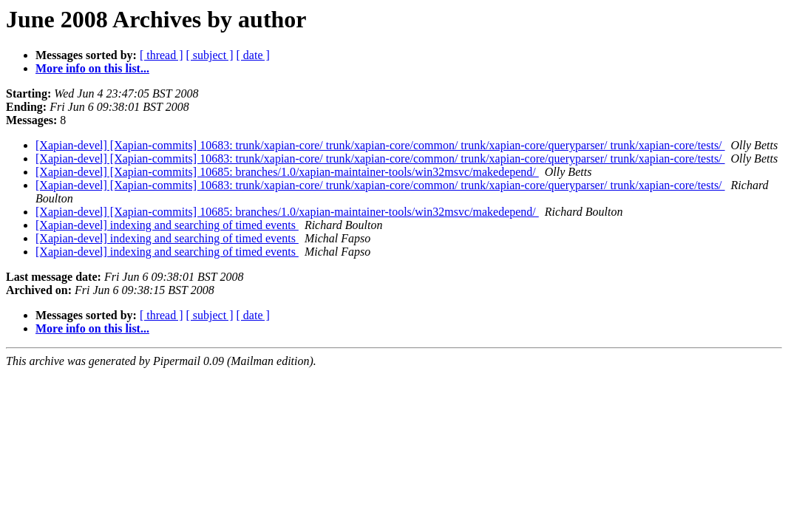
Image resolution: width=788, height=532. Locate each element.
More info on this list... (92, 68)
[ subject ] (210, 55)
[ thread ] (162, 55)
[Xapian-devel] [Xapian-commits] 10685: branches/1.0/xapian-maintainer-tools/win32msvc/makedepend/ (287, 172)
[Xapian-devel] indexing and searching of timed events (167, 225)
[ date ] (253, 55)
